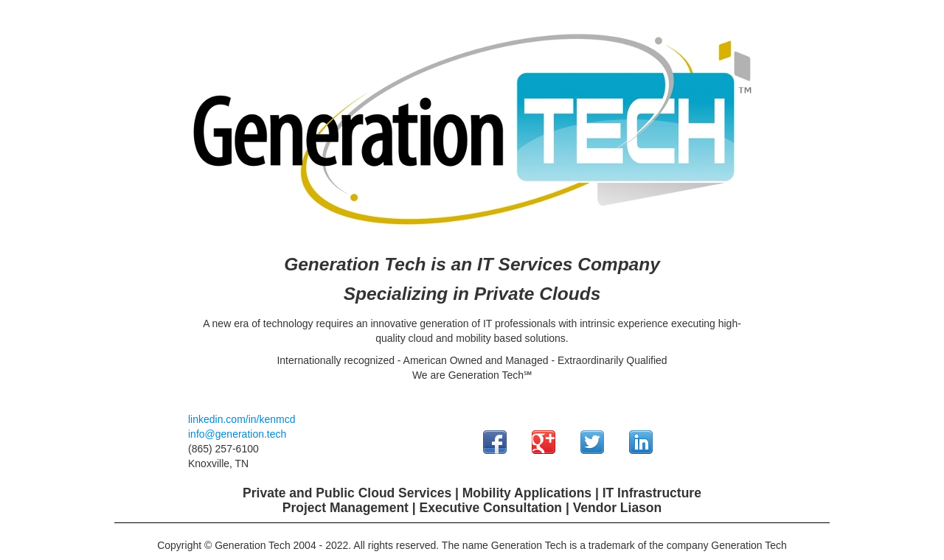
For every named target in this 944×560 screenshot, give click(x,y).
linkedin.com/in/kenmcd (242, 419)
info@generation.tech (237, 434)
